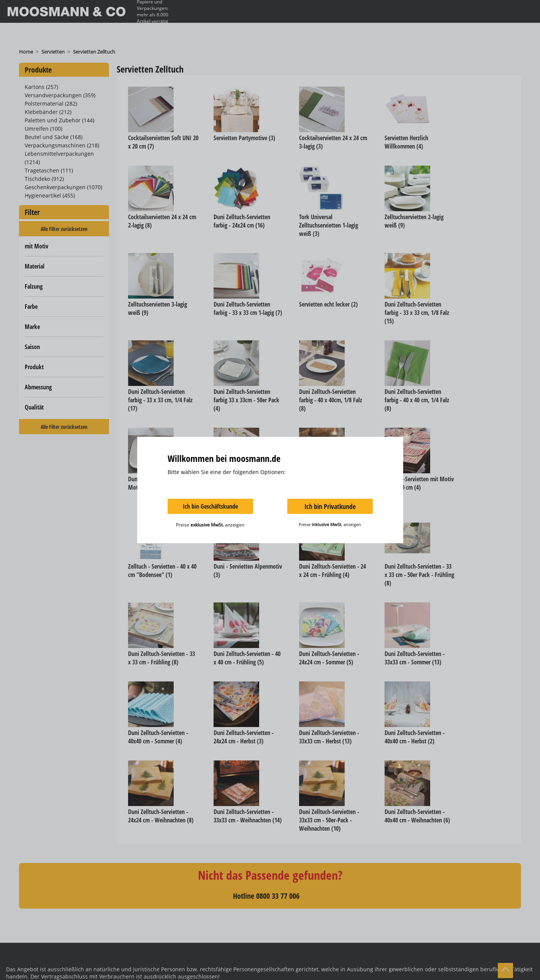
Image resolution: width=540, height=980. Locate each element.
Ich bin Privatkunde (330, 506)
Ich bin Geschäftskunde (210, 506)
